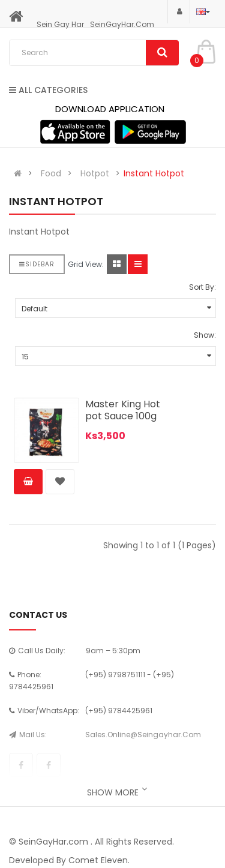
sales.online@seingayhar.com (143, 735)
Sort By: (202, 287)
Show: (205, 335)
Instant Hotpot (154, 173)
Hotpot (95, 173)
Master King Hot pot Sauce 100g (123, 410)
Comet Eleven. (99, 860)
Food (51, 173)
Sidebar (37, 264)
